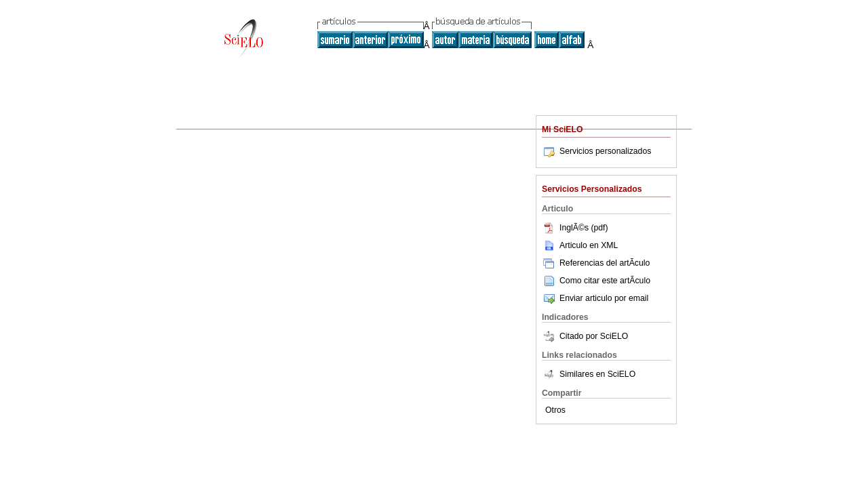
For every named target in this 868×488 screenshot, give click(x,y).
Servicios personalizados (596, 151)
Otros (555, 410)
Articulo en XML (580, 245)
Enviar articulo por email (595, 298)
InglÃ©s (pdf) (575, 228)
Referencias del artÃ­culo (596, 263)
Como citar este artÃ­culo (605, 281)
